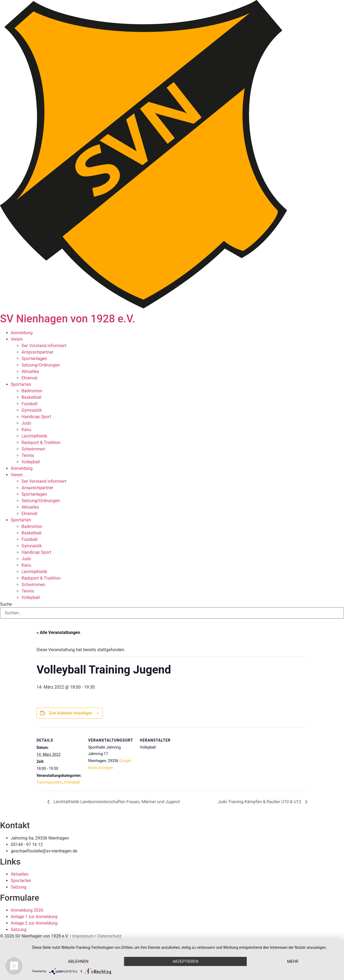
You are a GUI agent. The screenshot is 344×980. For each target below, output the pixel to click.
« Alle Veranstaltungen (58, 632)
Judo (26, 423)
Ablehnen (78, 961)
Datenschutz (110, 936)
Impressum (83, 936)
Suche (6, 604)
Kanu (26, 430)
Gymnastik (32, 410)
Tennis (28, 455)
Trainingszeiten (49, 782)
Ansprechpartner (37, 352)
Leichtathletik (34, 436)
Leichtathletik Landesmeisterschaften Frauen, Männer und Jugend (116, 802)
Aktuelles (30, 371)
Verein (17, 339)
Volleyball (31, 462)
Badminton (32, 391)
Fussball (29, 404)
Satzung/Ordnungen (41, 365)
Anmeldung (22, 333)
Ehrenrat (30, 378)
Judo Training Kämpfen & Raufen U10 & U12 (260, 802)
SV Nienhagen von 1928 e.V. (68, 319)
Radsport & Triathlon (41, 443)
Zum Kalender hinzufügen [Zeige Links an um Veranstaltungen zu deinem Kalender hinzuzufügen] (70, 713)
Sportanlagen (34, 359)
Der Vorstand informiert (44, 346)
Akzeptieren (185, 961)
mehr (293, 961)
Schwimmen (33, 449)
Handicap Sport (36, 417)
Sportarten (21, 384)
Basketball (31, 397)
